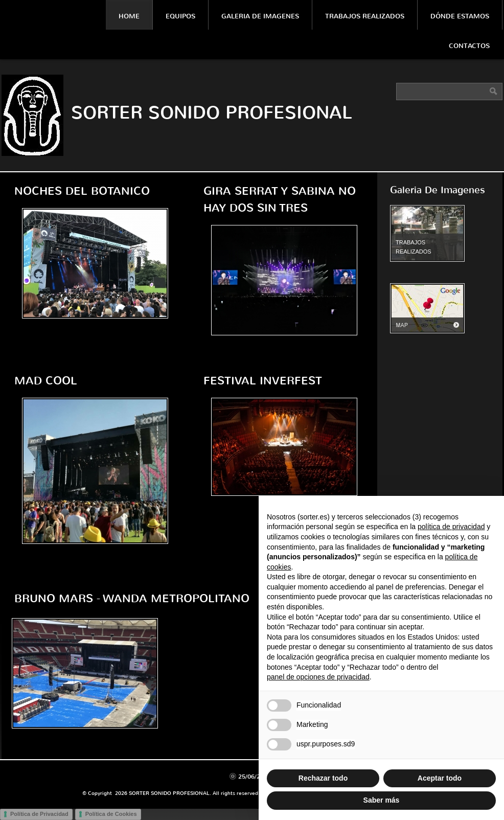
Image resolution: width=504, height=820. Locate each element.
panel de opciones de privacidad (318, 677)
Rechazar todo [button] (323, 778)
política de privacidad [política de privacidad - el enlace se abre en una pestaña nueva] (451, 527)
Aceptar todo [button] (440, 778)
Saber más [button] (382, 800)
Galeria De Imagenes (260, 16)
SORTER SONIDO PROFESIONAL (212, 113)
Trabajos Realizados (365, 16)
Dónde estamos (460, 16)
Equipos (180, 16)
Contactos (469, 46)
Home (129, 16)
